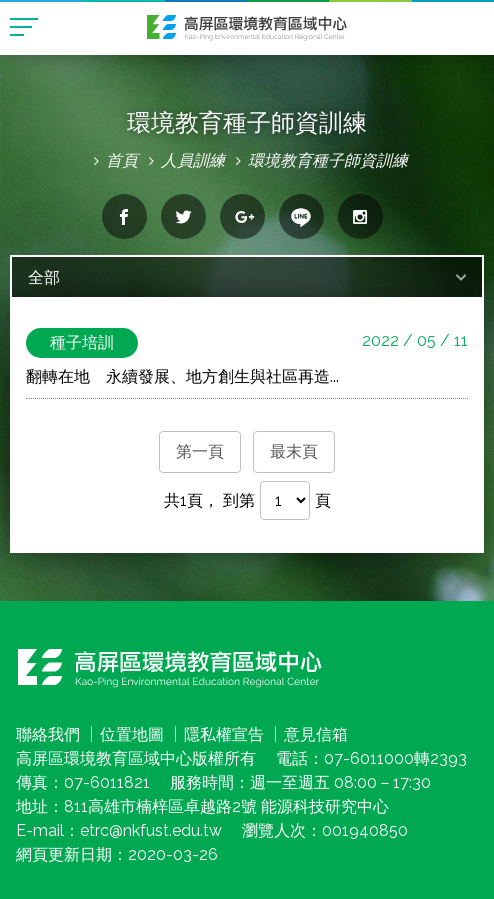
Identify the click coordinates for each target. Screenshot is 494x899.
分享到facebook (124, 216)
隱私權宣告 (224, 734)
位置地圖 (132, 734)
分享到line (301, 216)
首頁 (122, 160)
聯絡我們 (48, 734)
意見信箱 (316, 734)
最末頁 (294, 451)
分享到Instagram (360, 216)
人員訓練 (193, 160)
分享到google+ (242, 216)
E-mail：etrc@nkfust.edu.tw (119, 830)
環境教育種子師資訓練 (328, 160)
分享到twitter (183, 216)
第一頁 (200, 451)
